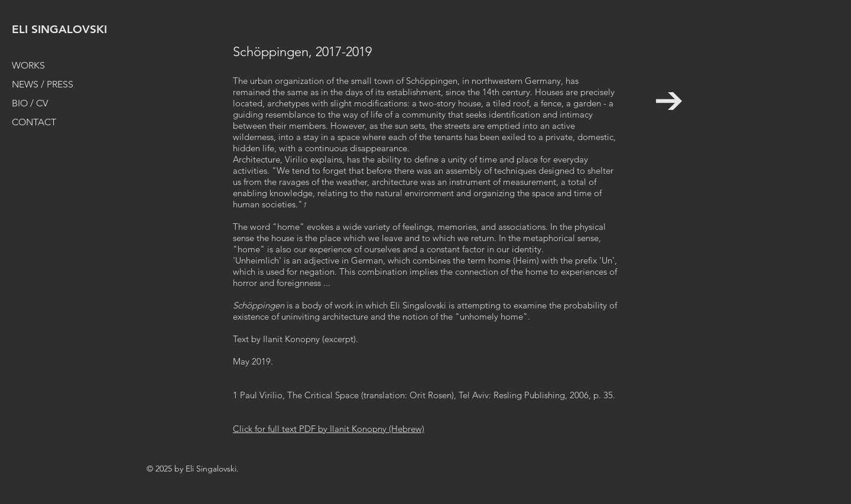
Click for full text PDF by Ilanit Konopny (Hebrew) (329, 429)
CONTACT (34, 122)
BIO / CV (30, 103)
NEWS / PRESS (43, 84)
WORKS (28, 65)
